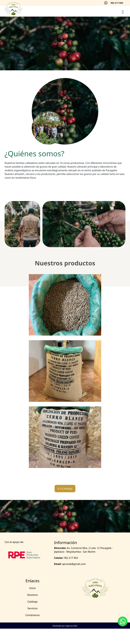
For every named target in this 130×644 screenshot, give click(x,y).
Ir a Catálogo (65, 489)
